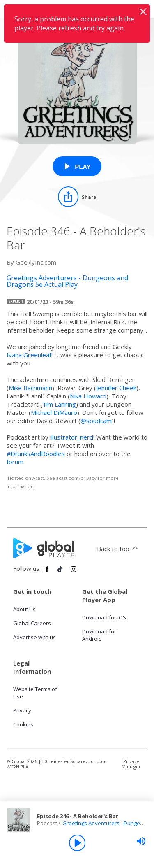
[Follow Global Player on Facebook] (47, 572)
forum (15, 462)
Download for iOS (104, 617)
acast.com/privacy (76, 478)
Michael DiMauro (54, 412)
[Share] (77, 197)
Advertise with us (34, 637)
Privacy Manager (131, 764)
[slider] (141, 841)
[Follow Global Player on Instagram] (74, 572)
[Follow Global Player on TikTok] (60, 572)
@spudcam (96, 421)
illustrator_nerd (72, 437)
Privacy (22, 710)
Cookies (23, 724)
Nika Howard (88, 396)
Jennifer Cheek (116, 388)
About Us (24, 609)
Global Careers (32, 623)
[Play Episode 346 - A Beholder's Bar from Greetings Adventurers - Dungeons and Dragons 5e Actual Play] (77, 166)
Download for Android (99, 635)
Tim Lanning (59, 404)
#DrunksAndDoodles (36, 454)
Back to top (119, 549)
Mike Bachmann (30, 388)
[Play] (77, 843)
